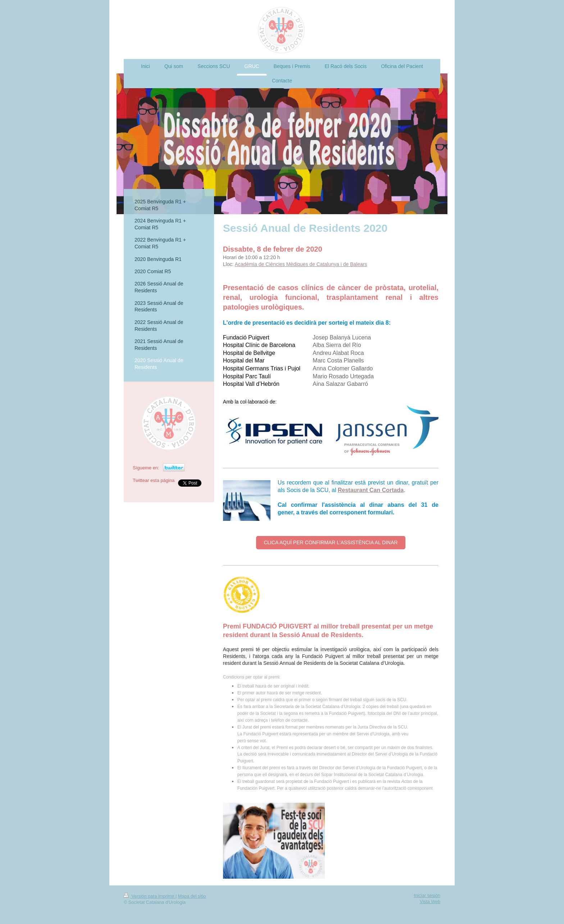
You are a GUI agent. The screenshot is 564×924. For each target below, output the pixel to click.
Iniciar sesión (427, 896)
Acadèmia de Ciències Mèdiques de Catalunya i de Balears (301, 264)
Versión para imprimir (150, 896)
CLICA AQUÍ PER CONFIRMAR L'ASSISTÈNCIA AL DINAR (331, 542)
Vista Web (430, 902)
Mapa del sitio (192, 896)
